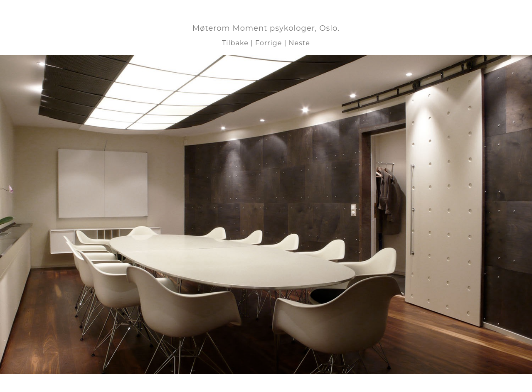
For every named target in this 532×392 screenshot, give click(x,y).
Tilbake (235, 43)
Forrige (268, 43)
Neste (299, 43)
